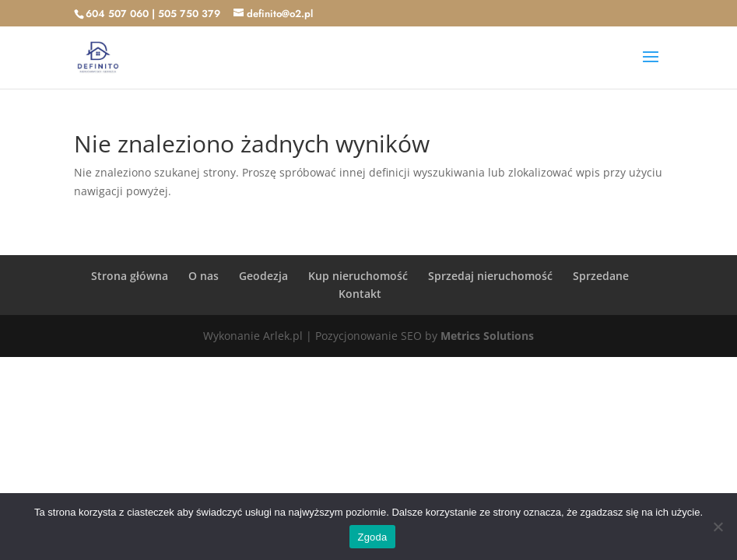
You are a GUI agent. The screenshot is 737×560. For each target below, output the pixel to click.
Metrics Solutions (487, 336)
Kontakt (360, 294)
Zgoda (372, 537)
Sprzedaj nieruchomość (490, 276)
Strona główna (130, 276)
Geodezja (263, 276)
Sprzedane (601, 276)
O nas (204, 276)
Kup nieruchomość (358, 276)
